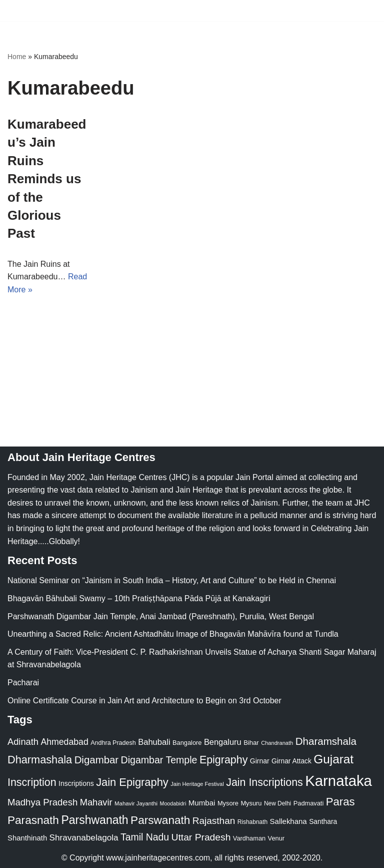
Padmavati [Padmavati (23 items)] (309, 803)
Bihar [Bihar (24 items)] (251, 743)
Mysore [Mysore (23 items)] (228, 803)
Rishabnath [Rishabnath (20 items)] (252, 822)
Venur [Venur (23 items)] (276, 838)
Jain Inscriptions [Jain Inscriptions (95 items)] (264, 782)
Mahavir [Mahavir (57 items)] (96, 802)
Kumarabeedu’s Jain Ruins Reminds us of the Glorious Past (47, 179)
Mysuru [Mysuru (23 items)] (251, 803)
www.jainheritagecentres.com (158, 858)
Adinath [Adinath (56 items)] (23, 742)
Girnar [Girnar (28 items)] (260, 761)
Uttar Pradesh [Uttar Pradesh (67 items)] (201, 837)
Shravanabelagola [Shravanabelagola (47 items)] (84, 838)
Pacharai (23, 683)
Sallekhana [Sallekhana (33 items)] (288, 821)
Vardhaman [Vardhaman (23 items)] (249, 838)
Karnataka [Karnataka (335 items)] (338, 781)
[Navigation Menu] (365, 11)
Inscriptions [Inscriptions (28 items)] (76, 783)
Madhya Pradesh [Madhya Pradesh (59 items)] (42, 802)
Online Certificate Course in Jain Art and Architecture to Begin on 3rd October (144, 701)
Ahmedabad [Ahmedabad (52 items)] (64, 742)
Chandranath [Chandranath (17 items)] (277, 743)
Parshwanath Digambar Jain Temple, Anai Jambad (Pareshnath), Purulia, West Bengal (161, 616)
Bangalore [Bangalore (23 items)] (187, 743)
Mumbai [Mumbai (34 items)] (202, 803)
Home (17, 57)
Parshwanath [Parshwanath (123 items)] (94, 820)
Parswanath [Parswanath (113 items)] (160, 820)
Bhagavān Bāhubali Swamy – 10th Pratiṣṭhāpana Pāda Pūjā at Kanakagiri (139, 598)
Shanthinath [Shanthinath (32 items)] (27, 838)
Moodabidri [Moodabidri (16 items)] (173, 803)
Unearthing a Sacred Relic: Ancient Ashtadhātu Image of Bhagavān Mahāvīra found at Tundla (173, 634)
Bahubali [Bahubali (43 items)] (154, 742)
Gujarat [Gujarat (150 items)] (333, 759)
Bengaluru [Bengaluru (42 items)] (223, 742)
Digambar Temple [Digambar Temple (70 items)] (159, 760)
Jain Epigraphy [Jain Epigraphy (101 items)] (132, 782)
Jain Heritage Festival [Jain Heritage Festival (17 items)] (197, 784)
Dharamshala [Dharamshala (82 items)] (326, 741)
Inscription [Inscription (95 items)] (32, 782)
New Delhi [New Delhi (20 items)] (277, 803)
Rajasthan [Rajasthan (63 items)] (214, 821)
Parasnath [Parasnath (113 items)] (33, 820)
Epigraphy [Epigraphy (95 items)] (223, 760)
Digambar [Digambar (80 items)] (97, 760)
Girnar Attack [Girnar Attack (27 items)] (291, 761)
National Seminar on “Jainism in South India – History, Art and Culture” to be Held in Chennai (172, 580)
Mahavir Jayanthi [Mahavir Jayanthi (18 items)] (136, 803)
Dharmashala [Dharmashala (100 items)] (40, 760)
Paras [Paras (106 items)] (340, 802)
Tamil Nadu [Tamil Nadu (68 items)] (145, 837)
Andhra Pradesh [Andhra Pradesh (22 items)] (113, 743)
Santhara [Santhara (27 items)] (323, 821)
